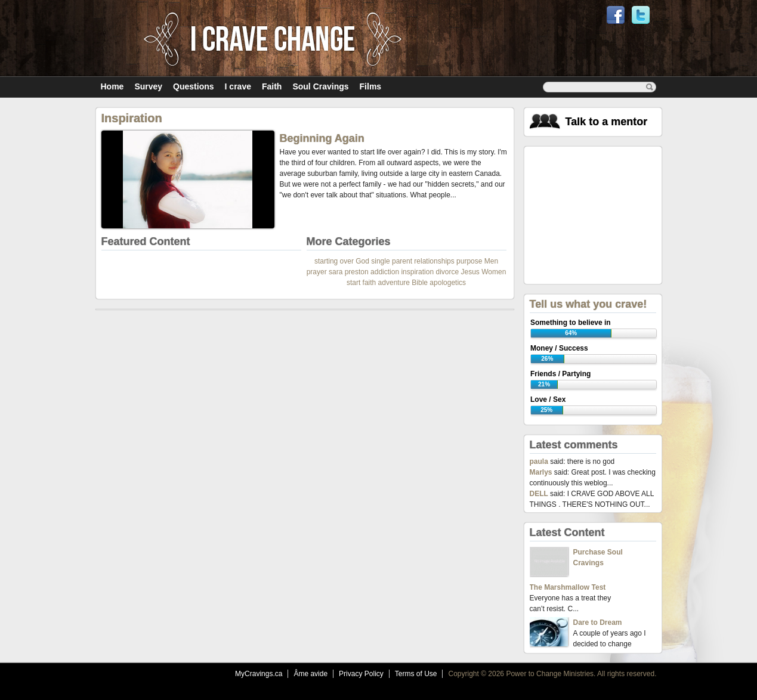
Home (112, 86)
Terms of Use (416, 674)
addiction (385, 272)
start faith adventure (378, 283)
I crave (238, 86)
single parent (392, 261)
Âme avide (310, 674)
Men (491, 261)
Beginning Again (322, 138)
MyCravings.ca (259, 674)
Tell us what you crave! (588, 304)
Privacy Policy (361, 674)
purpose (469, 261)
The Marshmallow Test (568, 587)
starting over (334, 261)
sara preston (349, 272)
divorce (447, 272)
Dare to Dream (598, 622)
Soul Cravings (320, 86)
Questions (193, 86)
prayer (317, 272)
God (362, 261)
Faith (272, 86)
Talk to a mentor (607, 122)
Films (371, 86)
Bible (420, 283)
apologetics (448, 283)
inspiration (417, 272)
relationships (434, 261)
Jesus (470, 272)
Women (494, 272)
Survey (148, 86)
